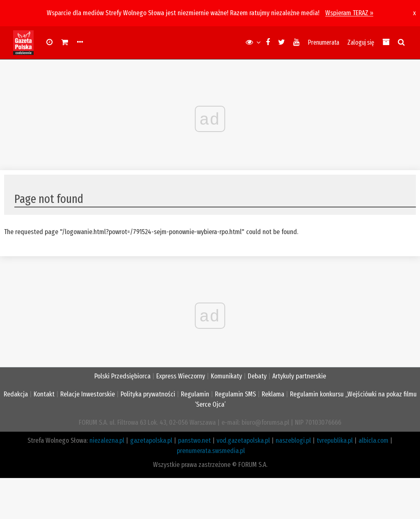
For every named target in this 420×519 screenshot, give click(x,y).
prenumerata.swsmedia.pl (211, 451)
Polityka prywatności (148, 394)
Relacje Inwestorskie (88, 394)
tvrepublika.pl (335, 440)
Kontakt (44, 394)
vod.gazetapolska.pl (243, 440)
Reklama (273, 394)
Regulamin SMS (235, 394)
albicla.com (373, 440)
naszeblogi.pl (293, 440)
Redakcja (16, 394)
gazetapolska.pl (151, 440)
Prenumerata (323, 42)
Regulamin (195, 394)
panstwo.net (194, 440)
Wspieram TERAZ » (349, 13)
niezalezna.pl (107, 440)
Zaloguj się (361, 42)
